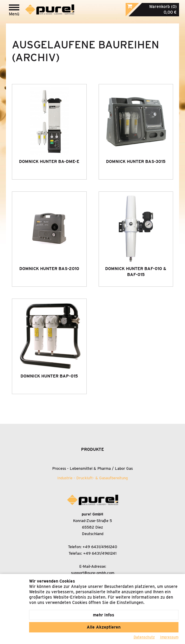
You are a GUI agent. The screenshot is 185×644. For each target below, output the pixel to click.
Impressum (169, 637)
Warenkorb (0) (163, 7)
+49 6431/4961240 (100, 547)
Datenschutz (144, 637)
